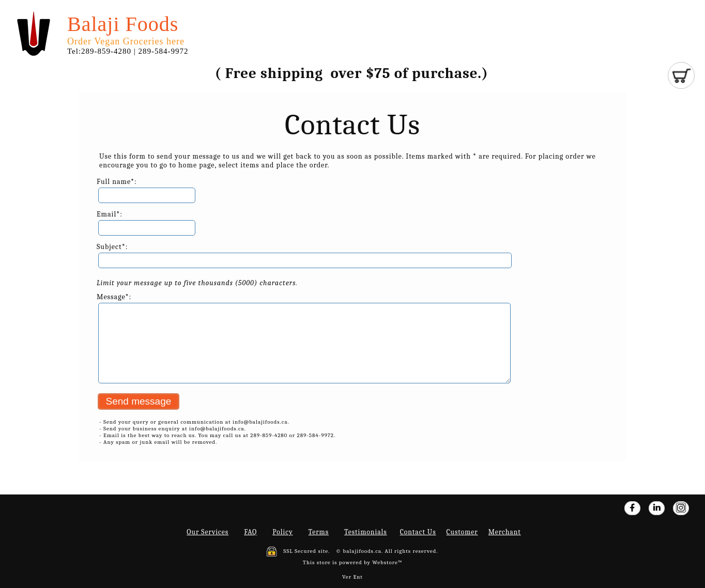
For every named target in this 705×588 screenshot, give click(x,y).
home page (196, 165)
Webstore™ (387, 562)
